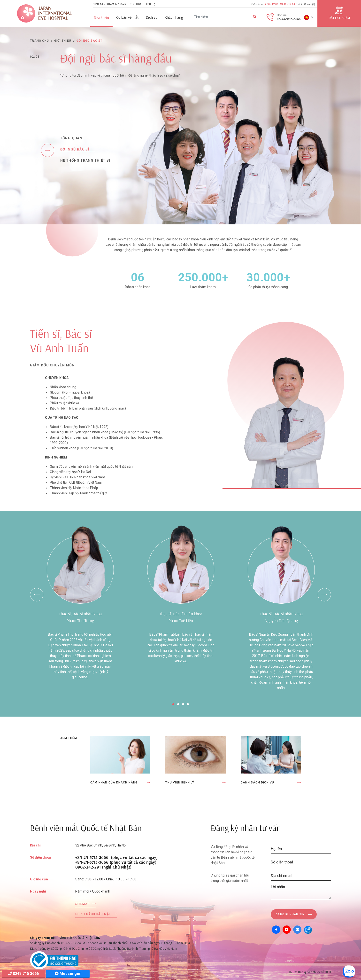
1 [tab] (173, 704)
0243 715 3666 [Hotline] (23, 974)
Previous (37, 595)
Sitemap (83, 904)
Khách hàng (174, 17)
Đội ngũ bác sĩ (75, 149)
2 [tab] (178, 704)
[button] (309, 17)
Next (324, 595)
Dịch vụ (152, 17)
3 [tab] (183, 704)
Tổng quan (71, 138)
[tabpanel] (80, 608)
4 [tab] (188, 704)
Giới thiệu (101, 17)
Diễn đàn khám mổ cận (110, 4)
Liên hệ (150, 4)
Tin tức (136, 4)
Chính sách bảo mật (93, 914)
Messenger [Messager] (68, 974)
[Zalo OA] (308, 930)
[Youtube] (287, 930)
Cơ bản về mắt (127, 17)
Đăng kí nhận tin (290, 914)
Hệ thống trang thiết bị (85, 160)
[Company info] (54, 960)
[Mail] (297, 930)
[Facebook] (276, 930)
